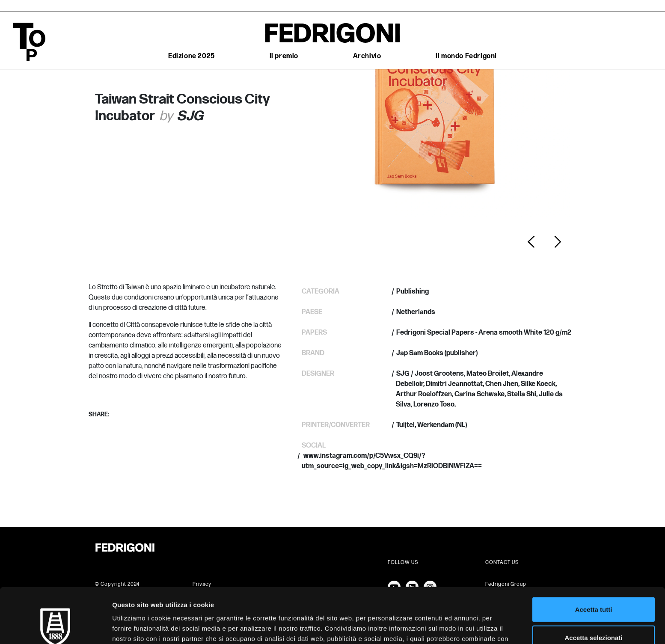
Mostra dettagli (450, 627)
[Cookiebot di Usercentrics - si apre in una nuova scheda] (55, 627)
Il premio (284, 56)
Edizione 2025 (191, 56)
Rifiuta (594, 616)
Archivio (367, 56)
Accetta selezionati (593, 588)
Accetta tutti (594, 560)
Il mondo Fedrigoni (466, 56)
